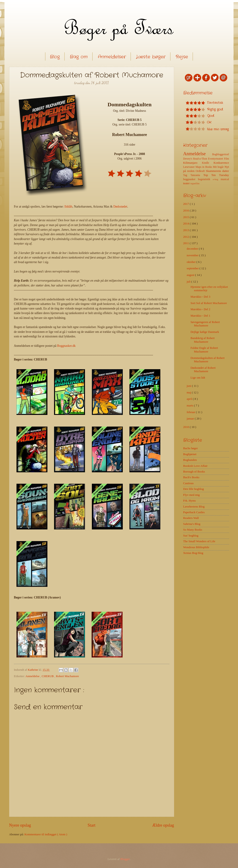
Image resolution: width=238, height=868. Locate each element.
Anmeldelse (33, 676)
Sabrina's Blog (192, 524)
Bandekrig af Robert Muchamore (203, 340)
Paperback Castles (194, 512)
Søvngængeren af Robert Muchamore (205, 324)
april (190, 399)
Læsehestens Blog (194, 507)
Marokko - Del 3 (200, 297)
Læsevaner (189, 167)
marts (190, 406)
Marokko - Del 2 (200, 309)
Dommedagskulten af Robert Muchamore (208, 360)
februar (191, 412)
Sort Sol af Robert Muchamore (209, 303)
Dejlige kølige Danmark (205, 332)
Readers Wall (191, 518)
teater (187, 183)
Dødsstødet (120, 207)
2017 (187, 204)
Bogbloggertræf (220, 154)
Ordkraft (201, 171)
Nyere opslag (20, 825)
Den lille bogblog (194, 489)
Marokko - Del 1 (200, 316)
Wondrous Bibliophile (196, 547)
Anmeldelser (112, 57)
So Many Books (193, 530)
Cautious (189, 483)
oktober (192, 262)
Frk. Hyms (190, 501)
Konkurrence (221, 163)
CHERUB (48, 676)
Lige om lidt (198, 378)
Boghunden (190, 460)
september (193, 268)
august (191, 275)
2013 (187, 230)
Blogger (125, 859)
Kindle (208, 163)
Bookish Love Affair (195, 466)
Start (91, 825)
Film (227, 159)
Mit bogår (219, 167)
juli (189, 282)
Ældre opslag (163, 825)
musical (225, 179)
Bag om (79, 57)
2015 (187, 217)
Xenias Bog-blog (193, 553)
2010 (187, 427)
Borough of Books (194, 472)
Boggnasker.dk (66, 346)
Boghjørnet (190, 454)
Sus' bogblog (191, 536)
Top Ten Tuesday (216, 175)
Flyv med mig (191, 495)
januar (191, 419)
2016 (187, 211)
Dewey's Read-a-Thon (196, 159)
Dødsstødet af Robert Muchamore (203, 370)
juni (189, 386)
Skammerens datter (217, 171)
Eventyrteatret (216, 159)
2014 (187, 224)
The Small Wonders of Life (199, 541)
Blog (55, 57)
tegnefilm (195, 183)
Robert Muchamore (67, 676)
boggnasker (191, 179)
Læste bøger (151, 57)
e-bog (217, 179)
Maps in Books (204, 167)
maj (189, 393)
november (193, 255)
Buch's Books (191, 477)
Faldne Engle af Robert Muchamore (204, 350)
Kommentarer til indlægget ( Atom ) (46, 834)
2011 (187, 243)
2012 (187, 237)
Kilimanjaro (193, 163)
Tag (187, 175)
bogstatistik (205, 179)
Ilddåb (68, 207)
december (193, 249)
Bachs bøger (191, 448)
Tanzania (197, 175)
